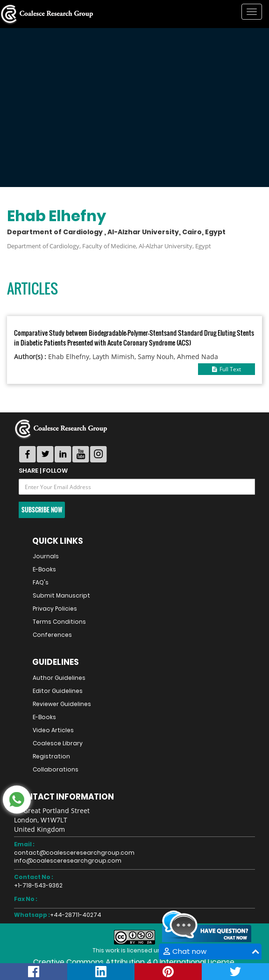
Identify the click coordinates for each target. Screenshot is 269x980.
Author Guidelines (59, 678)
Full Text (227, 369)
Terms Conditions (59, 622)
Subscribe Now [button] (42, 510)
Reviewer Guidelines (62, 704)
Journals (46, 556)
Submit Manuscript (61, 595)
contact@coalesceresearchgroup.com (74, 853)
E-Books (44, 569)
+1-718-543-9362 (38, 885)
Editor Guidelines (58, 691)
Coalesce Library (58, 743)
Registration (51, 756)
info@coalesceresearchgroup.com (68, 861)
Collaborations (56, 769)
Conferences (52, 635)
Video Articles (53, 730)
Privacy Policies (55, 609)
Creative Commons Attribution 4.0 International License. (134, 962)
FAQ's (41, 582)
